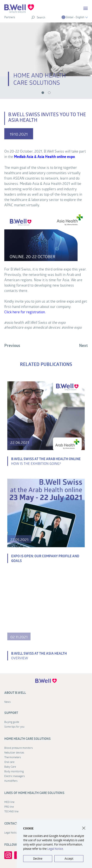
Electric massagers (15, 776)
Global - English (75, 17)
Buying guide (12, 722)
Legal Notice (55, 849)
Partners (10, 17)
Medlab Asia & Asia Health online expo (44, 157)
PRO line (9, 807)
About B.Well (15, 693)
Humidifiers (11, 781)
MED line (9, 802)
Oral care (9, 762)
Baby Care (10, 767)
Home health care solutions (28, 739)
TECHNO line (11, 811)
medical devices (48, 327)
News (7, 702)
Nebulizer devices (14, 752)
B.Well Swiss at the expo (47, 322)
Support (11, 713)
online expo (73, 327)
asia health (15, 322)
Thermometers (13, 757)
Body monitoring (14, 771)
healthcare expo (19, 327)
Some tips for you (14, 727)
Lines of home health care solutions (34, 793)
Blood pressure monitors (18, 748)
